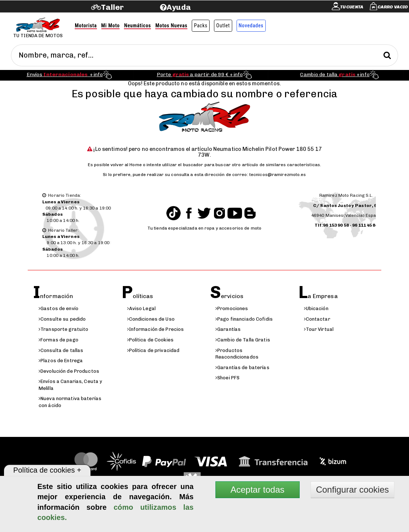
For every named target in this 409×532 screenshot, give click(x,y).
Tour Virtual (319, 329)
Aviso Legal (141, 308)
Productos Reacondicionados (237, 354)
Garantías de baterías (242, 367)
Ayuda (179, 7)
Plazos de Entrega (61, 361)
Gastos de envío (59, 308)
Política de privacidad (153, 350)
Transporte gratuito (63, 329)
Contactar (317, 319)
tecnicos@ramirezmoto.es (278, 175)
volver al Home (126, 165)
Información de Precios (156, 329)
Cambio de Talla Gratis (243, 340)
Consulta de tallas (61, 350)
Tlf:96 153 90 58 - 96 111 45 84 (346, 225)
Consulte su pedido (62, 319)
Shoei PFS (227, 378)
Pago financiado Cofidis (244, 319)
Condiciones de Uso (151, 319)
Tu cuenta (352, 7)
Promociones (232, 308)
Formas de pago (59, 340)
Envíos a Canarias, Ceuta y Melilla (70, 385)
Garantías (228, 329)
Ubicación (316, 308)
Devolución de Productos (69, 371)
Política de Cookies (150, 340)
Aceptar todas (257, 490)
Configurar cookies (352, 490)
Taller (112, 7)
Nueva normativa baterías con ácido (70, 402)
